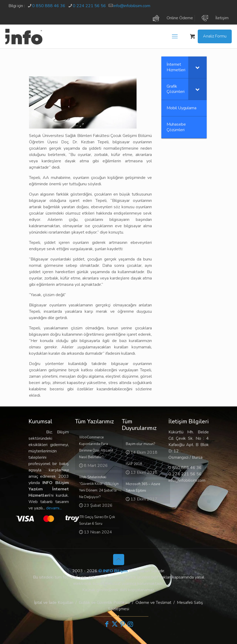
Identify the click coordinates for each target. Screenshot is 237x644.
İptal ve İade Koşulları (54, 603)
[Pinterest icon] (123, 624)
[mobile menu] (175, 36)
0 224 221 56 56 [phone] (89, 6)
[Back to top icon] (119, 560)
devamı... (54, 508)
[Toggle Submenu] (197, 67)
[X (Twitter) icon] (115, 624)
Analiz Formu (215, 36)
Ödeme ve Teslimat (153, 603)
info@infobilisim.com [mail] (132, 6)
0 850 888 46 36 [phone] (49, 6)
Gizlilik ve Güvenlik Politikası (104, 603)
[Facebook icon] (107, 624)
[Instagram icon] (130, 624)
